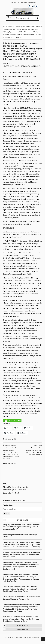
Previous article (9, 445)
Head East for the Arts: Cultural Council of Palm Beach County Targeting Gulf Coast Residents (34, 451)
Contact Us (15, 2)
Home (12, 27)
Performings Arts (11, 439)
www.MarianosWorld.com (23, 224)
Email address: (8, 505)
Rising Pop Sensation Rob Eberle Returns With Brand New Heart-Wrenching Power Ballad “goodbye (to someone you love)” (22, 527)
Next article (37, 445)
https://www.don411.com (17, 490)
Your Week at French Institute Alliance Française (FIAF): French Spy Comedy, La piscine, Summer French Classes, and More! (11, 453)
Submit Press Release (28, 2)
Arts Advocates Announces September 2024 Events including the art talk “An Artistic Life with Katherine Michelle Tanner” (21, 555)
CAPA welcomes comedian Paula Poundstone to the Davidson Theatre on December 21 (21, 598)
